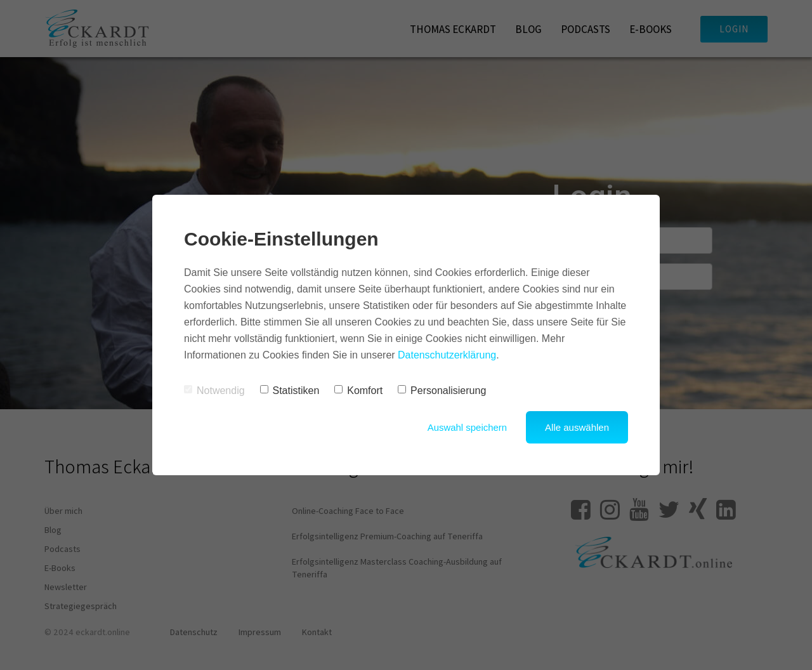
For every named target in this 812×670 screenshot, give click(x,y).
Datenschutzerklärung (447, 355)
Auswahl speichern (467, 427)
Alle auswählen (577, 427)
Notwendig (214, 391)
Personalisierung (442, 391)
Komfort (358, 391)
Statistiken (290, 391)
